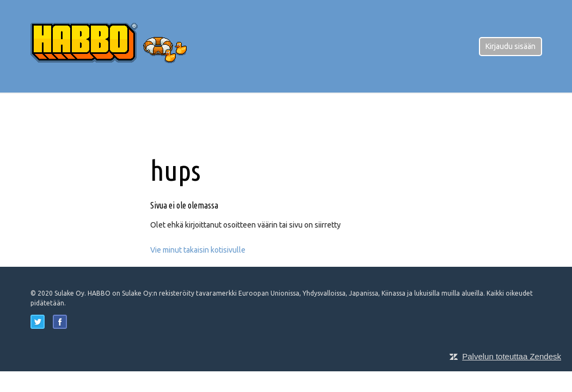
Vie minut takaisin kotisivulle (198, 250)
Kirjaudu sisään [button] (511, 46)
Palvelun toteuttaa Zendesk (512, 356)
